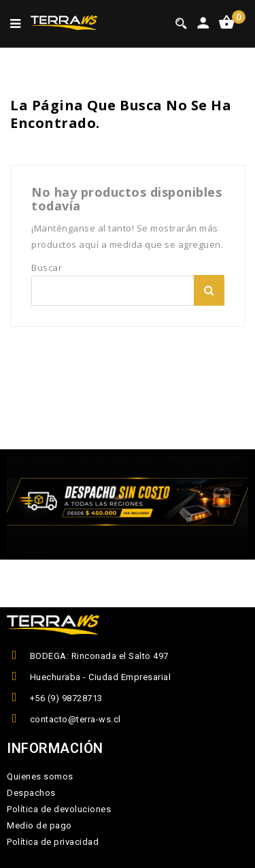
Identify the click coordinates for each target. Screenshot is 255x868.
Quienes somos (40, 776)
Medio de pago (39, 825)
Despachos (31, 793)
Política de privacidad (53, 842)
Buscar (209, 290)
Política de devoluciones (59, 809)
